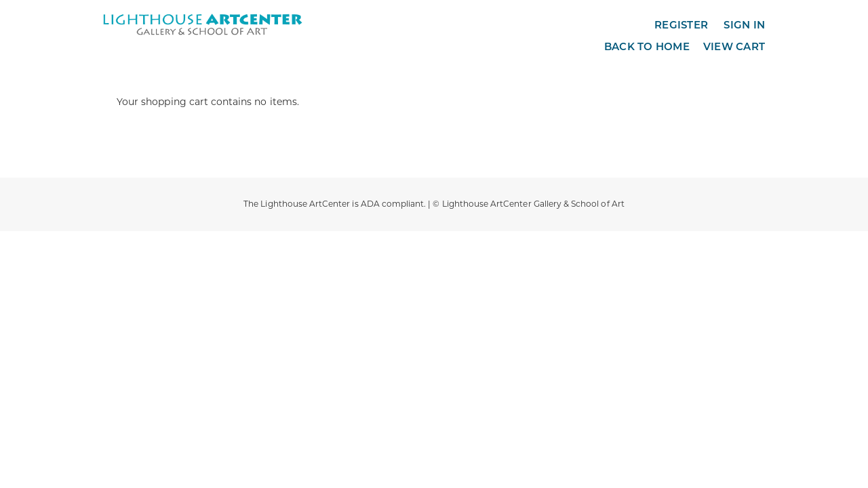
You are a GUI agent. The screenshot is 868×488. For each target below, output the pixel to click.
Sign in (744, 25)
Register (681, 25)
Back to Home (647, 46)
